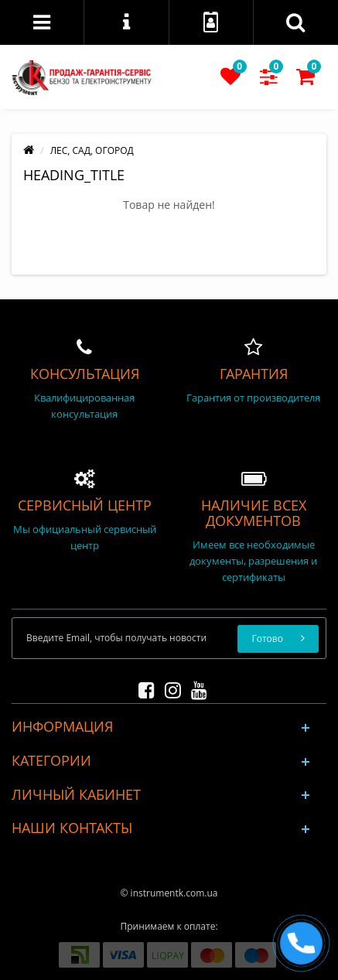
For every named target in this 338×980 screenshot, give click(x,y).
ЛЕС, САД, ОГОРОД (92, 150)
